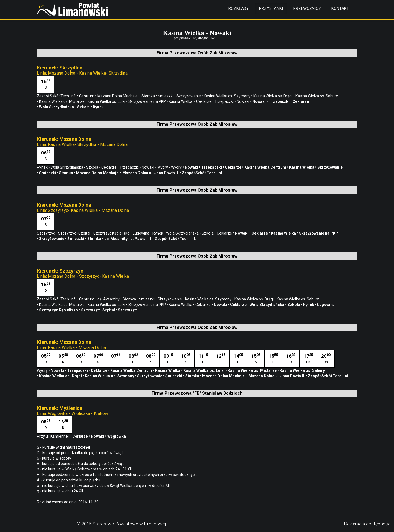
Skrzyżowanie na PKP (147, 101)
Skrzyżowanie (189, 96)
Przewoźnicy (307, 8)
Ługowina (141, 233)
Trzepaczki (224, 101)
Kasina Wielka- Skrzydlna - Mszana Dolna (88, 144)
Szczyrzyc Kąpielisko (112, 233)
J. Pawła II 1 (141, 239)
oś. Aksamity (116, 239)
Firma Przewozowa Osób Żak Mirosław (197, 53)
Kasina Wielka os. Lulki (107, 101)
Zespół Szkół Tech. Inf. (57, 96)
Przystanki (271, 8)
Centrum (87, 96)
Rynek (99, 107)
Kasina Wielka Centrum (266, 167)
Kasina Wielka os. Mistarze (62, 101)
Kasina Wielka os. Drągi (273, 96)
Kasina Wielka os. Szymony (228, 96)
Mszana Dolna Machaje (118, 96)
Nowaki (243, 101)
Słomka (149, 96)
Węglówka (117, 436)
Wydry (163, 167)
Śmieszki (166, 96)
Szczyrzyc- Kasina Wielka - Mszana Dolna (88, 210)
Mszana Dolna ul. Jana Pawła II (151, 173)
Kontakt (340, 8)
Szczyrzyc (46, 233)
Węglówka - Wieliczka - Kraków (78, 413)
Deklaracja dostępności (368, 524)
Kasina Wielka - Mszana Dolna (77, 348)
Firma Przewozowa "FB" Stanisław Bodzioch (197, 393)
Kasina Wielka (181, 101)
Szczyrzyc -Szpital (75, 233)
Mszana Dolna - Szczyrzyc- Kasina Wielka (88, 276)
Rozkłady (239, 8)
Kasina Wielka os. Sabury (317, 96)
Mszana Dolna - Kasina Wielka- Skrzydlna (88, 73)
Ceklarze (204, 101)
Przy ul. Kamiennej (54, 436)
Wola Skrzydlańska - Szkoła (65, 107)
